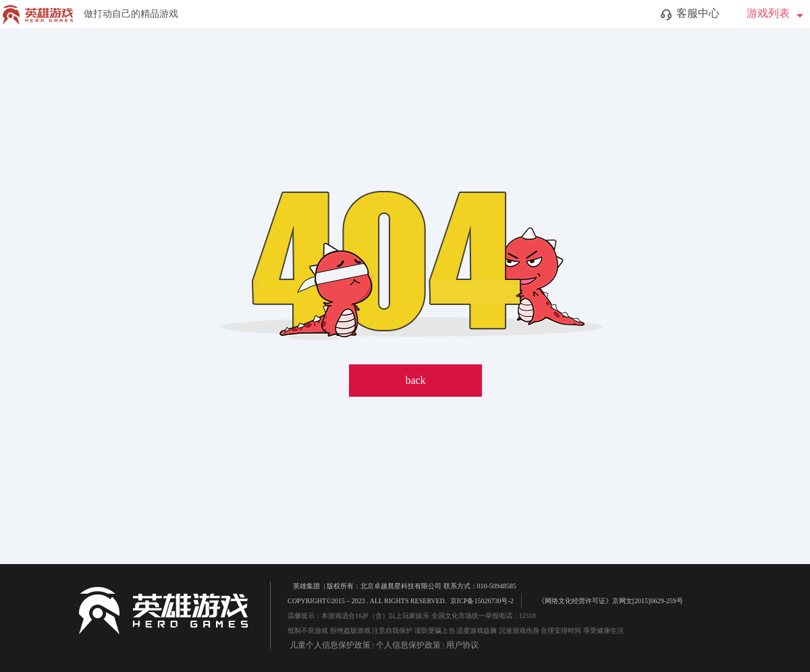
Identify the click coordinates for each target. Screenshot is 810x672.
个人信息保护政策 (408, 645)
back (415, 380)
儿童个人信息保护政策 (330, 645)
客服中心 (690, 14)
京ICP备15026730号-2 (482, 601)
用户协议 (462, 645)
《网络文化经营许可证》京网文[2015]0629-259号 (604, 600)
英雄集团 (306, 586)
